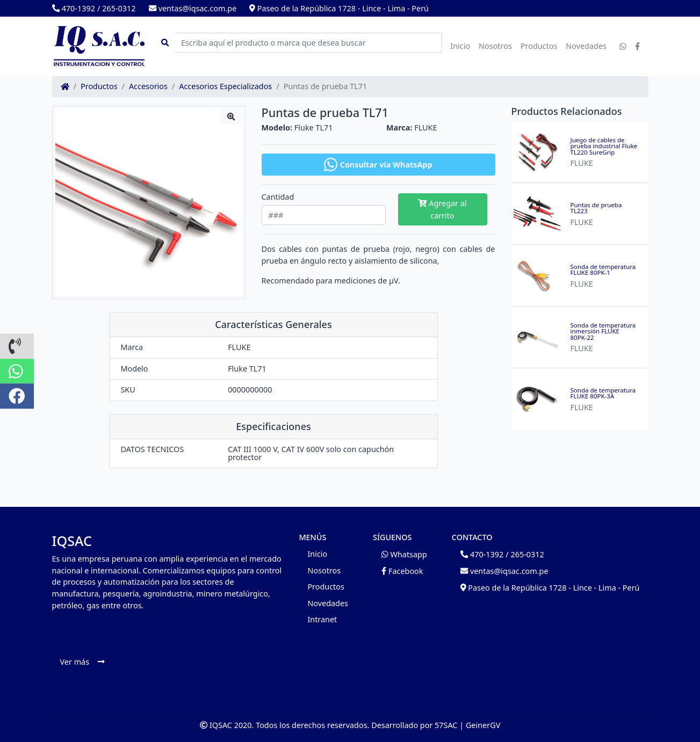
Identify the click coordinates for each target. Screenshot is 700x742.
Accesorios (148, 86)
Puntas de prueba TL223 (596, 208)
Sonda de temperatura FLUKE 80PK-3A (603, 393)
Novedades (586, 46)
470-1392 (74, 8)
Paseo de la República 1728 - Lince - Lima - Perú (339, 8)
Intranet (322, 619)
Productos (539, 46)
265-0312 (119, 8)
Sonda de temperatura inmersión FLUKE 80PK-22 (603, 332)
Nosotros (495, 46)
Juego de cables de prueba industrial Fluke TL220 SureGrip (604, 146)
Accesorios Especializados (225, 86)
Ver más (82, 662)
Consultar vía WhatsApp (378, 165)
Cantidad (278, 197)
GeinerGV (483, 725)
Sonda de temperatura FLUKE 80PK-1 (603, 270)
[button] (17, 346)
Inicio (460, 46)
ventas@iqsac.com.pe (193, 8)
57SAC (446, 725)
